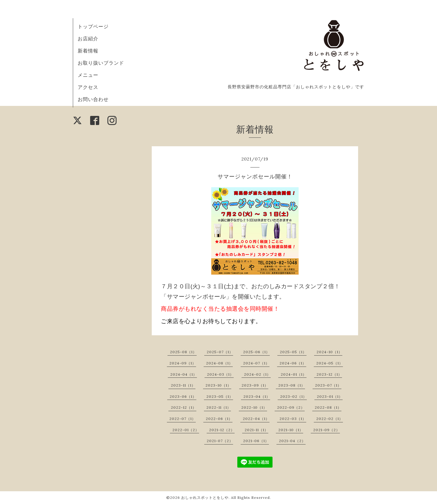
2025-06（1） (256, 352)
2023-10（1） (218, 385)
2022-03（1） (293, 419)
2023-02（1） (293, 396)
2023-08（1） (292, 385)
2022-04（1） (256, 419)
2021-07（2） (220, 441)
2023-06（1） (183, 396)
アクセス (88, 87)
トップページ (93, 26)
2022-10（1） (254, 407)
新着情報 (88, 51)
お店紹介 (88, 39)
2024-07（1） (256, 363)
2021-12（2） (222, 430)
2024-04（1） (184, 374)
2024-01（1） (294, 374)
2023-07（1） (328, 385)
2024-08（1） (219, 363)
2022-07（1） (183, 419)
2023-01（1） (330, 396)
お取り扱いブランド (101, 63)
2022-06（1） (219, 419)
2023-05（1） (220, 396)
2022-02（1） (330, 419)
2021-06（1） (256, 441)
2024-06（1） (293, 363)
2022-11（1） (219, 407)
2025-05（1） (293, 352)
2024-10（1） (329, 352)
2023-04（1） (257, 396)
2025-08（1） (183, 352)
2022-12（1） (184, 407)
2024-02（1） (257, 374)
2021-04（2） (292, 441)
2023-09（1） (255, 385)
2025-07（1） (220, 352)
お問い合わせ (93, 99)
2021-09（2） (327, 430)
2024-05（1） (330, 363)
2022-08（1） (328, 407)
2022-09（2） (291, 407)
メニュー (88, 75)
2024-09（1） (183, 363)
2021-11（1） (256, 430)
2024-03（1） (220, 374)
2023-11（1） (183, 385)
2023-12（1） (329, 374)
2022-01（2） (186, 430)
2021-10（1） (291, 430)
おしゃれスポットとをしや (205, 497)
